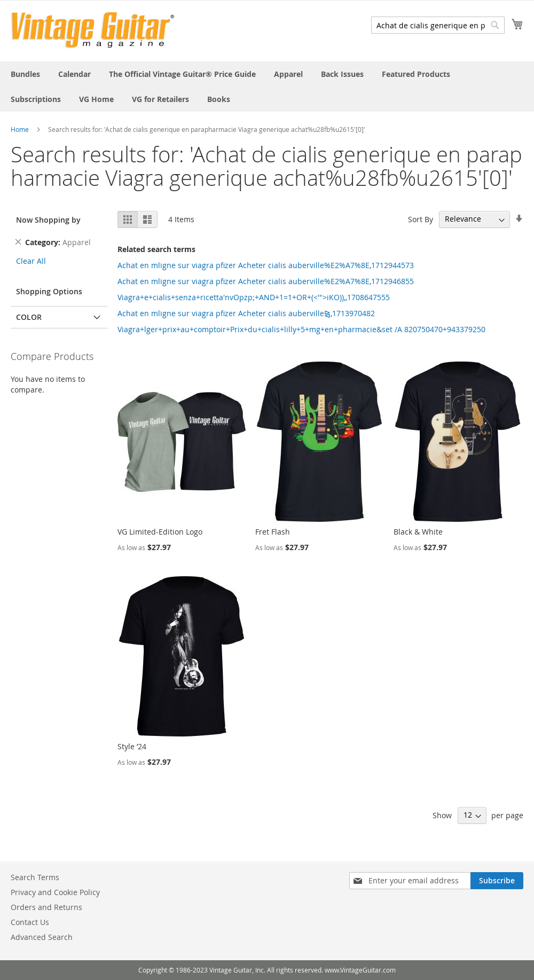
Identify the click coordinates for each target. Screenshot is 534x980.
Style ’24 (132, 746)
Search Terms (35, 877)
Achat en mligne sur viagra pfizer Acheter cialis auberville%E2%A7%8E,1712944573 (266, 265)
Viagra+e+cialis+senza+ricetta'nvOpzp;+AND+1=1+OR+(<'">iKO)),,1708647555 (254, 297)
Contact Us (30, 922)
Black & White (418, 532)
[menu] (267, 87)
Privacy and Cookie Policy (55, 892)
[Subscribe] (497, 881)
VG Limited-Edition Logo (160, 532)
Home (20, 129)
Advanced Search (42, 937)
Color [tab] (29, 317)
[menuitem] (25, 74)
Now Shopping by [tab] (48, 220)
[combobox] (438, 25)
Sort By (421, 219)
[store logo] (93, 30)
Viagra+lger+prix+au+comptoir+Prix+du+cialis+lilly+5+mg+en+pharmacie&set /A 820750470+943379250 (301, 329)
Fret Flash (273, 532)
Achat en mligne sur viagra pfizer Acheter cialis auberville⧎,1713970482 (246, 313)
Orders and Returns (46, 907)
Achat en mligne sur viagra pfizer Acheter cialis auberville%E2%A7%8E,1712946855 (266, 281)
